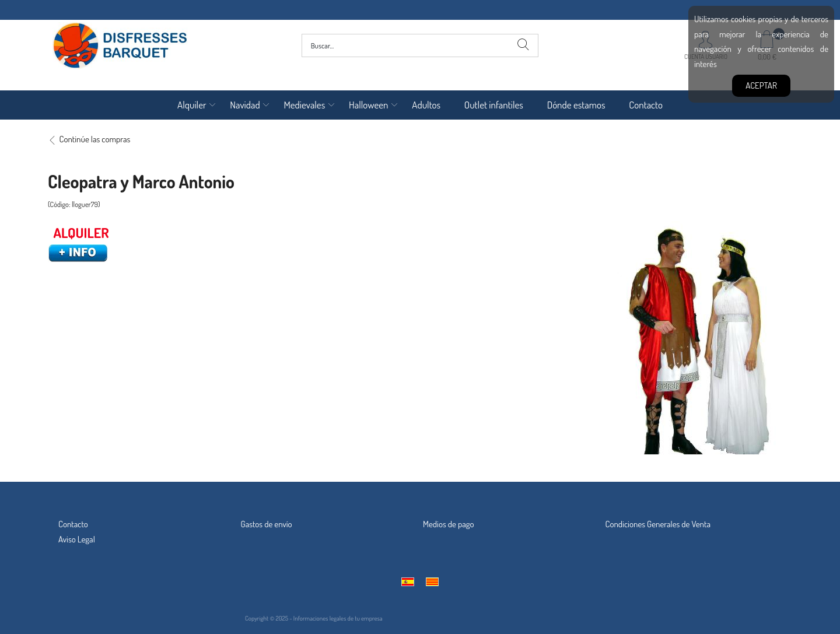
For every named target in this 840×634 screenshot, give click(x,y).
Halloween (369, 105)
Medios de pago (449, 524)
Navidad (245, 105)
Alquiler (192, 105)
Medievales (304, 105)
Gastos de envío (267, 524)
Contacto (646, 105)
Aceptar (761, 85)
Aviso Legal (77, 539)
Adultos (426, 105)
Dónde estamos (576, 105)
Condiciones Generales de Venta (658, 524)
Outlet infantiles (494, 105)
